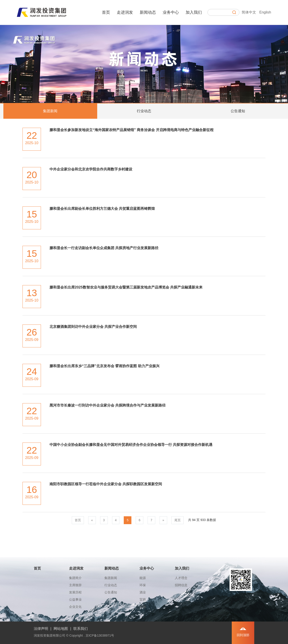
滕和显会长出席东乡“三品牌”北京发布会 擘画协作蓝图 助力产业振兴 (105, 366)
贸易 (143, 599)
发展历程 (75, 592)
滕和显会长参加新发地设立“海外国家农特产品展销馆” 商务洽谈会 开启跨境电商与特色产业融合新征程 (132, 130)
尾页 (178, 520)
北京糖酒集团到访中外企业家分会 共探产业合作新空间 (93, 327)
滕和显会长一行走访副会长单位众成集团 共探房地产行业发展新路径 (104, 248)
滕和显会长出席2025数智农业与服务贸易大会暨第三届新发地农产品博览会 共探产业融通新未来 (126, 287)
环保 (143, 585)
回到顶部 (243, 635)
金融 (143, 607)
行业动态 (144, 111)
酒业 (143, 592)
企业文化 (75, 607)
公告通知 (238, 111)
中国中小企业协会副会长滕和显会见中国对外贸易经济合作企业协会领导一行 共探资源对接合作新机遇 (131, 445)
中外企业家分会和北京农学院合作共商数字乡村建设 (91, 169)
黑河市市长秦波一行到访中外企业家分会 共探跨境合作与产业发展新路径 (108, 405)
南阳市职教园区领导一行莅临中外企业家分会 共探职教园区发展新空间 (106, 484)
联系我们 (81, 629)
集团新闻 (50, 111)
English (265, 12)
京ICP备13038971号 (100, 635)
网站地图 (61, 629)
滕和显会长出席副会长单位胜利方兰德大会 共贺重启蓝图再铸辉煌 (102, 209)
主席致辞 (75, 585)
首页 (78, 520)
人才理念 (181, 578)
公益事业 (75, 599)
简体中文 (249, 12)
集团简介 (75, 578)
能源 (143, 578)
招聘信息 (181, 585)
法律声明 (41, 629)
